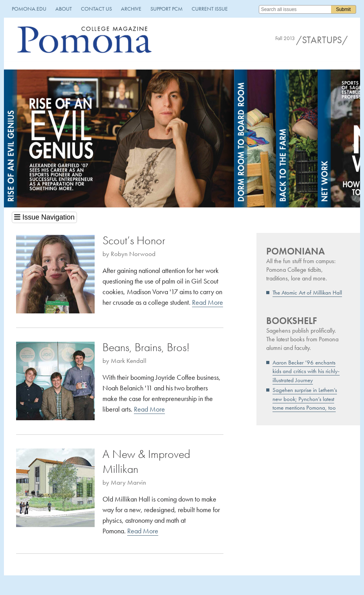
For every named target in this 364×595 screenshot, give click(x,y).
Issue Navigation (44, 217)
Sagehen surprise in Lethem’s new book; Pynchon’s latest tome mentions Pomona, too (305, 399)
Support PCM (166, 9)
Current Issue (210, 9)
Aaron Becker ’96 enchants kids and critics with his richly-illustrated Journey (306, 371)
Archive (131, 9)
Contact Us (96, 9)
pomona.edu (29, 9)
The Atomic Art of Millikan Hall (307, 293)
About (64, 9)
